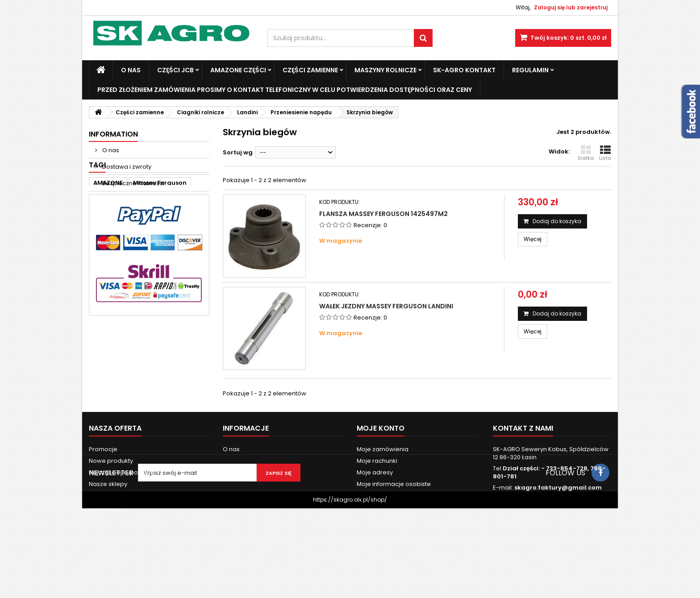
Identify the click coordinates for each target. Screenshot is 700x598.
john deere (182, 254)
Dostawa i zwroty (126, 167)
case (101, 254)
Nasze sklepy (121, 200)
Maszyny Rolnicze (385, 70)
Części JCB (175, 70)
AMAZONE (108, 241)
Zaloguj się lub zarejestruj (571, 7)
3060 (176, 268)
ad (151, 254)
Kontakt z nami (110, 521)
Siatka (586, 153)
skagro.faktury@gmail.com (558, 513)
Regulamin (530, 70)
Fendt (127, 254)
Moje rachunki (377, 486)
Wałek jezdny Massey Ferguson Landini (386, 306)
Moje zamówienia (383, 474)
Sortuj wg (238, 152)
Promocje (103, 474)
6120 (100, 281)
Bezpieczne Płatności (133, 183)
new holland (112, 268)
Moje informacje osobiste (394, 509)
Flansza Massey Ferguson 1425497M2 (383, 214)
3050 (150, 268)
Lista (605, 153)
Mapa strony (107, 532)
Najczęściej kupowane (122, 497)
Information (113, 134)
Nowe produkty (111, 486)
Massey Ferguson (160, 241)
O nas (131, 70)
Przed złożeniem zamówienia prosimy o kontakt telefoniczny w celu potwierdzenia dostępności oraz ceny (285, 90)
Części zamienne (310, 70)
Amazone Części (238, 70)
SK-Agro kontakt (464, 70)
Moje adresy (375, 497)
